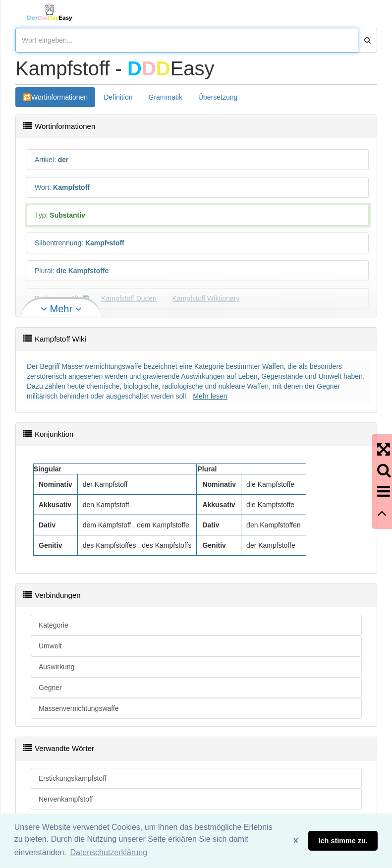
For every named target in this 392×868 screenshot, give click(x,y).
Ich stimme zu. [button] (343, 841)
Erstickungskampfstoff (73, 778)
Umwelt (50, 646)
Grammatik (166, 97)
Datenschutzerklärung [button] (109, 852)
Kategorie (54, 625)
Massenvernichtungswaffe (79, 708)
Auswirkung (56, 667)
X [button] (296, 841)
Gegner (50, 688)
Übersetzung (218, 97)
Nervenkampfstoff (66, 799)
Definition (118, 97)
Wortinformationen (59, 97)
